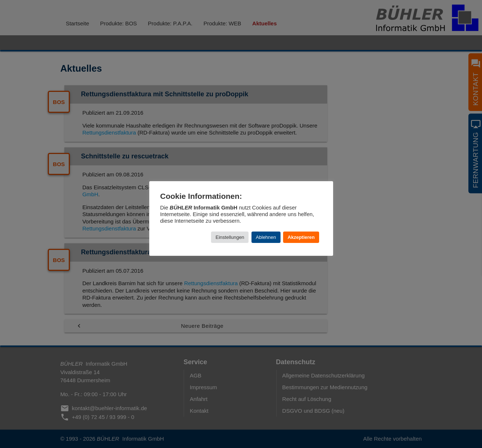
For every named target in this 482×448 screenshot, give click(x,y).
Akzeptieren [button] (301, 237)
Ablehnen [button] (266, 237)
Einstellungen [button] (230, 237)
